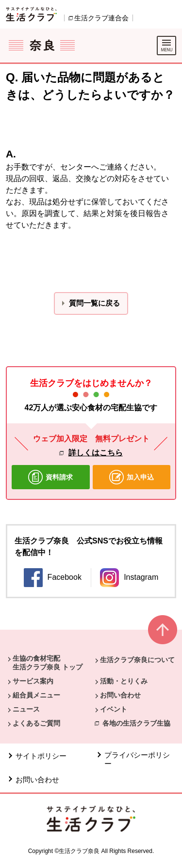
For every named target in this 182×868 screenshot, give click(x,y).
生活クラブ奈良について (137, 660)
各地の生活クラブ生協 (136, 723)
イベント (114, 709)
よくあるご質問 (36, 723)
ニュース (26, 709)
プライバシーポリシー (137, 759)
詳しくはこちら (96, 453)
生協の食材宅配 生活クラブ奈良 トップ (48, 663)
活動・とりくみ (124, 681)
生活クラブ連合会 (101, 18)
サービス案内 (33, 681)
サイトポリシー (41, 756)
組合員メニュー (36, 695)
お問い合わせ (120, 695)
